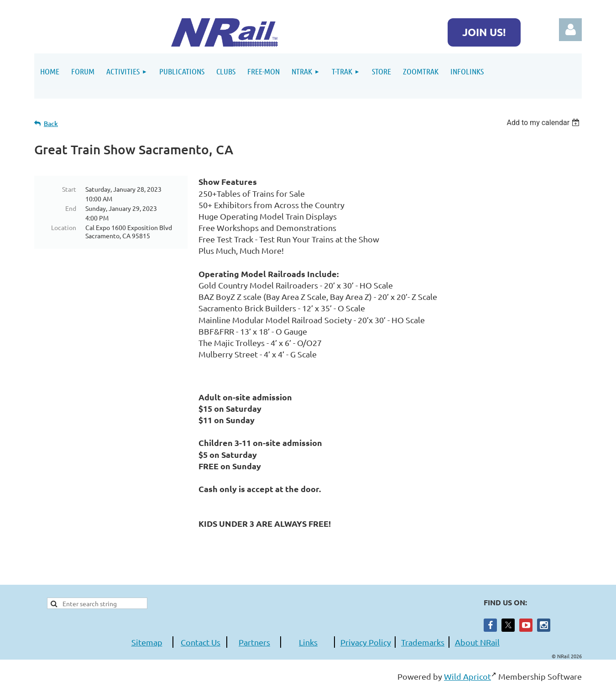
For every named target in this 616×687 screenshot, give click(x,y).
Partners (254, 642)
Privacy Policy (366, 642)
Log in (570, 30)
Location (64, 227)
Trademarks (423, 642)
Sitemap (147, 642)
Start (69, 189)
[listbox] (544, 123)
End (71, 208)
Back (51, 123)
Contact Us (201, 642)
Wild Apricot (467, 676)
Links (308, 642)
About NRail (477, 642)
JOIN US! (484, 32)
